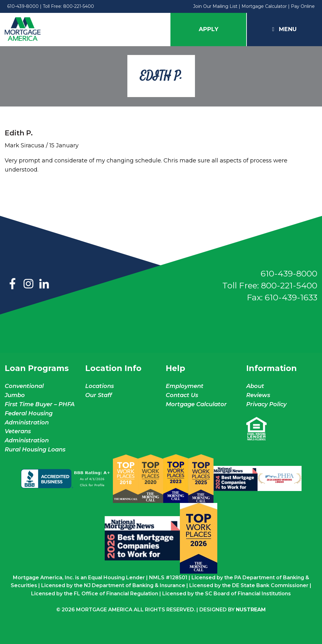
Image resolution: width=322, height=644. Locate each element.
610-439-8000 (23, 6)
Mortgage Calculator (264, 6)
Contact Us (182, 395)
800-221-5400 (79, 6)
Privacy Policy (266, 404)
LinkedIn (44, 284)
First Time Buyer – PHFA (40, 404)
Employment (185, 386)
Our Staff (99, 395)
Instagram (28, 284)
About (255, 386)
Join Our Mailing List (215, 6)
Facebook (13, 284)
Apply (208, 29)
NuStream (251, 610)
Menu (285, 29)
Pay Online (303, 6)
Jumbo (15, 395)
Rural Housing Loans (35, 450)
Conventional (24, 386)
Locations (100, 386)
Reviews (258, 395)
